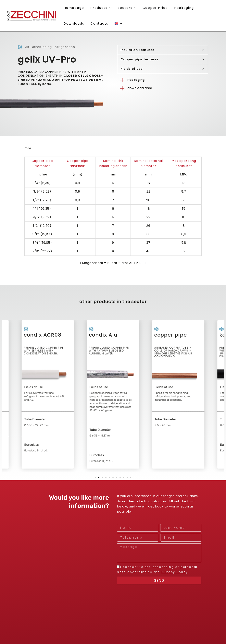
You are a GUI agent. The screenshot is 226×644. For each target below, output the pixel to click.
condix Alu (109, 342)
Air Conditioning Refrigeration (50, 47)
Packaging (136, 80)
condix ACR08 (49, 342)
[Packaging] (122, 80)
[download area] (122, 88)
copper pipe (177, 342)
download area (140, 88)
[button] (109, 8)
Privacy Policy (175, 572)
